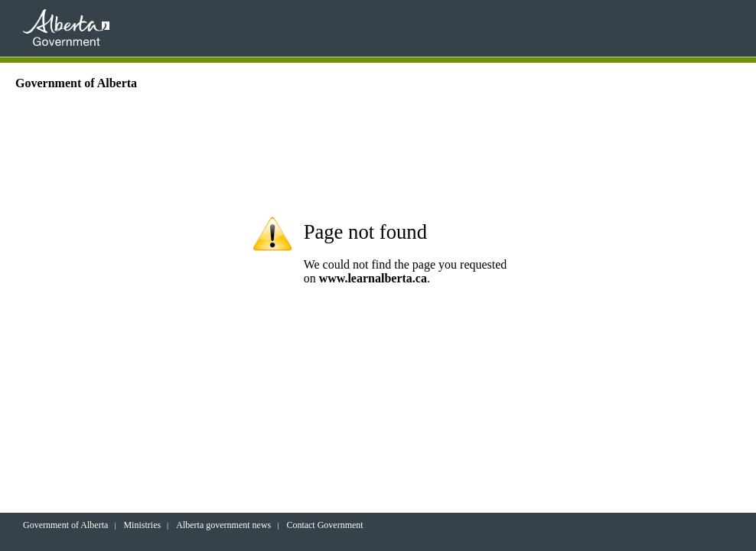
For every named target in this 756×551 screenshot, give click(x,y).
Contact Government (324, 525)
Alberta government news (223, 525)
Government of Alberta (65, 525)
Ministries (142, 525)
